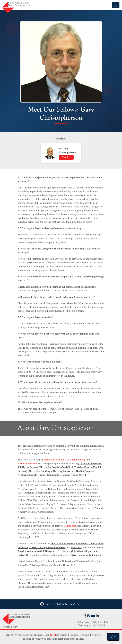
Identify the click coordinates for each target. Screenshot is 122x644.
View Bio (66, 157)
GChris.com (70, 526)
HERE (53, 635)
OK (113, 637)
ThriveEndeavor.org (54, 460)
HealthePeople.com (28, 464)
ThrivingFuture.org (75, 460)
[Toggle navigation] (116, 5)
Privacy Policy (10, 627)
